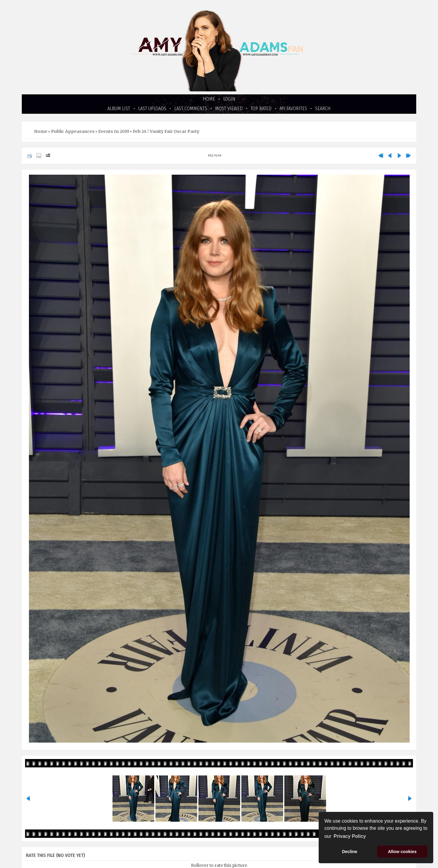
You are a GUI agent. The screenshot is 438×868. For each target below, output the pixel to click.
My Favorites (293, 109)
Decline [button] (350, 852)
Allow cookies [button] (402, 852)
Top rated (261, 109)
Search (323, 109)
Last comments (191, 109)
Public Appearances (73, 131)
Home (209, 99)
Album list (119, 109)
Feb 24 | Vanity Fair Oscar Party (166, 131)
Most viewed (229, 109)
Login (229, 99)
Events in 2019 (114, 131)
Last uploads (152, 109)
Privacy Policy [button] (350, 836)
